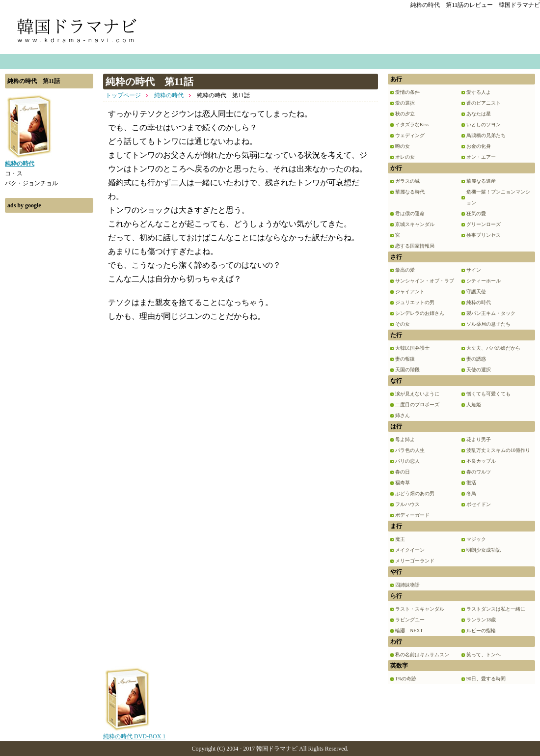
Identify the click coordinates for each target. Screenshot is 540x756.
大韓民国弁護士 (412, 348)
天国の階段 (407, 370)
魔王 (400, 539)
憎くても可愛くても (488, 394)
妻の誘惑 (476, 359)
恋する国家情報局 (415, 246)
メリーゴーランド (415, 561)
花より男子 (479, 439)
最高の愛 (405, 270)
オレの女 (405, 157)
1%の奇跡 (406, 679)
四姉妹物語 (407, 585)
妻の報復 (405, 359)
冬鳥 (471, 493)
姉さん (403, 415)
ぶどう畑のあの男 (415, 493)
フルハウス (407, 504)
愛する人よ (479, 92)
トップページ (123, 95)
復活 (471, 483)
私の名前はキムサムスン (422, 655)
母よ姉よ (405, 439)
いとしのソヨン (484, 125)
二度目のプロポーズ (417, 405)
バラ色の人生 (410, 450)
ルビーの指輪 (481, 630)
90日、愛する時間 (486, 679)
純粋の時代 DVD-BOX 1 (134, 733)
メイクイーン (410, 550)
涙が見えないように (417, 394)
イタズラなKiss (412, 125)
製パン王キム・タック (491, 313)
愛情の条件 (407, 92)
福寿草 (403, 483)
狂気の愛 (476, 213)
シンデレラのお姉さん (420, 313)
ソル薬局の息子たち (488, 324)
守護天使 (476, 292)
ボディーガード (412, 515)
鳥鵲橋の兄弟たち (486, 135)
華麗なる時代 (410, 192)
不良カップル (481, 461)
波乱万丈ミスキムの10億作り (498, 450)
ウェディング (410, 135)
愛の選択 (405, 103)
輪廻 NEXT (409, 630)
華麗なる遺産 (481, 181)
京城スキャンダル (415, 224)
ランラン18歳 (481, 620)
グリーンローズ (484, 224)
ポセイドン (479, 504)
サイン (474, 270)
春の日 (403, 472)
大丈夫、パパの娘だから (493, 348)
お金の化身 (479, 146)
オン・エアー (481, 157)
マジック (476, 539)
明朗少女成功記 (484, 550)
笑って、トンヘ (484, 655)
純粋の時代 (169, 95)
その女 (403, 324)
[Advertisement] (49, 365)
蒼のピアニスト (484, 103)
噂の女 (403, 146)
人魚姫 (474, 405)
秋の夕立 (405, 114)
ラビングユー (410, 620)
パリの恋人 (407, 461)
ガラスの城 (407, 181)
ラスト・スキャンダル (420, 609)
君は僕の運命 (410, 213)
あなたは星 (479, 114)
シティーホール (484, 281)
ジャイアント (410, 292)
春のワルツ (479, 472)
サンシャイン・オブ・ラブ (425, 281)
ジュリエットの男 (415, 302)
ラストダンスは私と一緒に (496, 609)
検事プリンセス (484, 235)
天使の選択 (479, 370)
